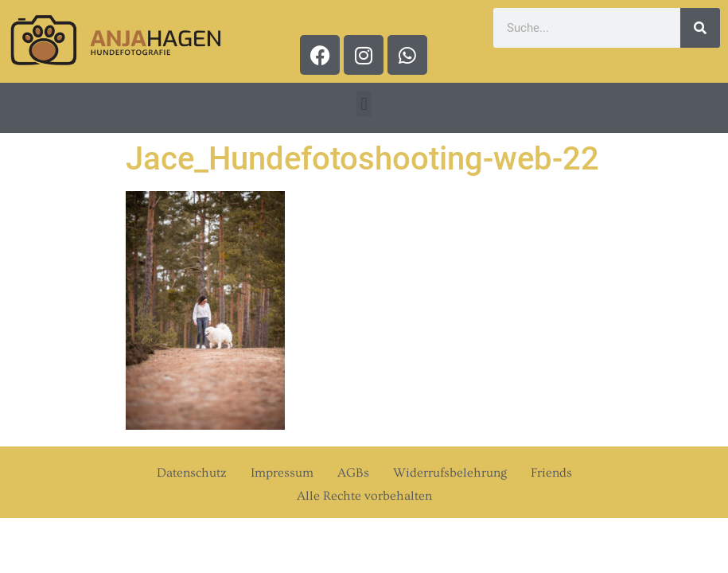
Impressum (282, 473)
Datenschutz (192, 473)
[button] (364, 104)
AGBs (353, 473)
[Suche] (700, 28)
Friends (551, 473)
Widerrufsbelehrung (450, 473)
